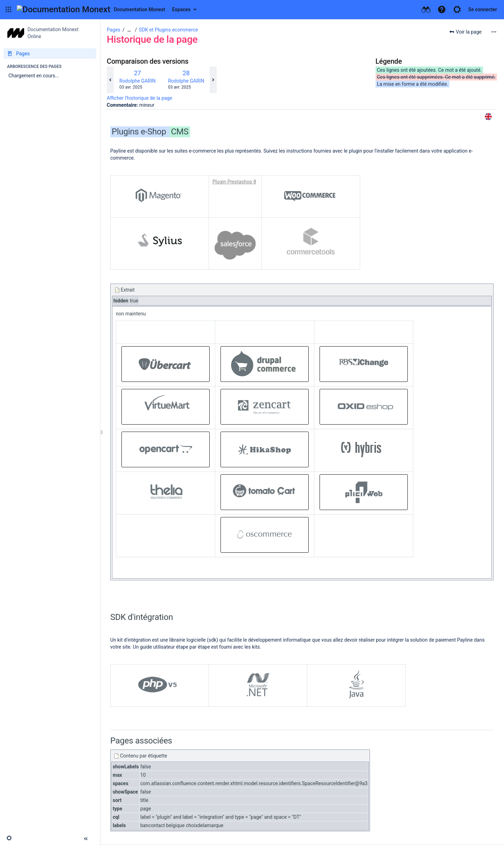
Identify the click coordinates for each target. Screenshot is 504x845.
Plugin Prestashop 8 (234, 182)
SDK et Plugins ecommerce (169, 30)
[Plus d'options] (494, 32)
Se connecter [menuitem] (483, 9)
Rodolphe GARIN (137, 81)
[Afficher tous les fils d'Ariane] (129, 30)
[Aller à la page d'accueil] (91, 9)
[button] (8, 9)
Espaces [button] (181, 9)
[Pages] (50, 54)
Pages (114, 30)
